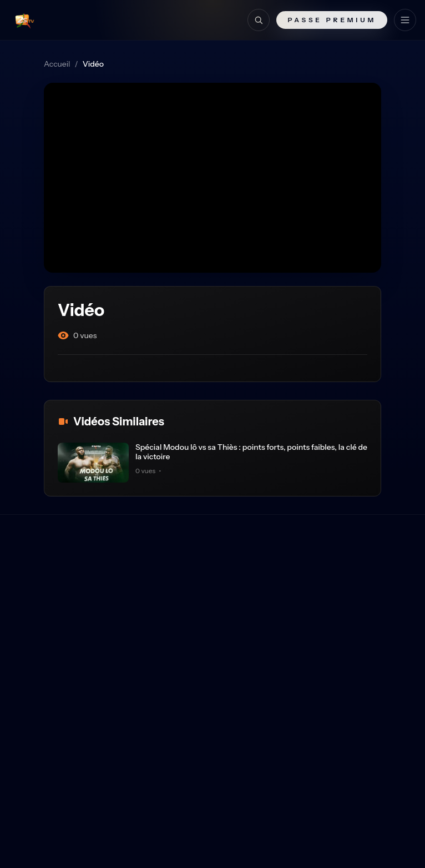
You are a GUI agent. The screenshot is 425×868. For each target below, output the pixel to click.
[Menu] (405, 20)
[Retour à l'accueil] (23, 20)
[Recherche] (259, 20)
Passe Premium (332, 20)
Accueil (57, 64)
